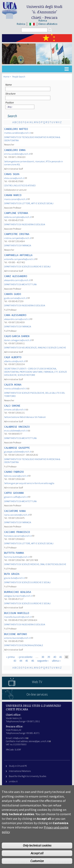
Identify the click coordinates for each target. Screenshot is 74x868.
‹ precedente (25, 657)
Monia (18, 385)
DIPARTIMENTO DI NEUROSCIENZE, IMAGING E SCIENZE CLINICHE (35, 347)
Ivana (22, 511)
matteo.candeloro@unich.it (19, 133)
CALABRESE (11, 427)
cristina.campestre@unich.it (19, 238)
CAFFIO (8, 493)
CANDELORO (11, 129)
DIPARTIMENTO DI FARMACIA (18, 245)
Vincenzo (24, 427)
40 (55, 657)
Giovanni (18, 493)
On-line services (37, 694)
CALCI (7, 406)
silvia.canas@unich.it (15, 178)
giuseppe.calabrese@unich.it (19, 452)
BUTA (7, 574)
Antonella (26, 255)
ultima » (56, 661)
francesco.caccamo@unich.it (19, 536)
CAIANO (8, 472)
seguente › (43, 661)
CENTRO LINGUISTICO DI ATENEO (20, 185)
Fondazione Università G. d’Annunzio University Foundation (37, 786)
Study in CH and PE (18, 766)
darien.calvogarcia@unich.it (19, 340)
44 (21, 661)
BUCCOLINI (10, 613)
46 (33, 661)
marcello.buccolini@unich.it (19, 617)
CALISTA (9, 385)
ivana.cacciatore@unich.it (18, 515)
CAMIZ (8, 276)
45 (27, 661)
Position (10, 103)
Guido (17, 294)
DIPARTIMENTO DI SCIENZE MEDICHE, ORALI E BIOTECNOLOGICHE (35, 564)
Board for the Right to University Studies (28, 776)
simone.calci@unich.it (16, 409)
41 (61, 657)
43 (15, 661)
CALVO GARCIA (12, 336)
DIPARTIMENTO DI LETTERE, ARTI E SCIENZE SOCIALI (29, 203)
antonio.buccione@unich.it (19, 638)
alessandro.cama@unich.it (18, 319)
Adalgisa (26, 592)
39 (49, 657)
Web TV (37, 682)
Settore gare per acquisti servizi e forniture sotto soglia (29, 483)
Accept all (37, 861)
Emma (22, 150)
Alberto (16, 357)
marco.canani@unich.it (17, 199)
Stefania (23, 213)
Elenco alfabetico (48, 24)
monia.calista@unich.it (17, 388)
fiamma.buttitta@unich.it (18, 557)
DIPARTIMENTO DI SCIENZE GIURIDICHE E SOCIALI (27, 266)
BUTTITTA (9, 553)
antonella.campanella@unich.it (21, 259)
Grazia (15, 574)
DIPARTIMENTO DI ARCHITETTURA (20, 284)
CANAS (8, 174)
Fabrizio (19, 472)
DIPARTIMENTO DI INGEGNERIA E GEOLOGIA (25, 224)
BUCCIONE (10, 634)
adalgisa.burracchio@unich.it (20, 596)
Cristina (24, 234)
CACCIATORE (11, 511)
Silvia (16, 174)
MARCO (17, 195)
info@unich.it (20, 738)
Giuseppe (24, 448)
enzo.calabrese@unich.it (17, 431)
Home (6, 77)
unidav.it (13, 781)
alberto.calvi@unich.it (16, 361)
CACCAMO (10, 532)
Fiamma (20, 553)
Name (8, 85)
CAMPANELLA (11, 255)
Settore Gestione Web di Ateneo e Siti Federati (25, 417)
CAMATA (8, 294)
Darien (25, 336)
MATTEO (24, 129)
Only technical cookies (37, 853)
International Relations (20, 771)
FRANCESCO (23, 532)
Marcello (23, 613)
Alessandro (20, 276)
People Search (19, 77)
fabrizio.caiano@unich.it (17, 476)
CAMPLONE (10, 213)
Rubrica (21, 24)
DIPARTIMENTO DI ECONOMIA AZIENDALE (24, 645)
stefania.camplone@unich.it (19, 217)
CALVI (7, 357)
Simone (16, 406)
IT (32, 24)
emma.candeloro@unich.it (18, 154)
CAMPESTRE (11, 234)
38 (43, 657)
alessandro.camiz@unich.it (18, 280)
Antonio (22, 634)
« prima (10, 657)
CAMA (7, 315)
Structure (10, 94)
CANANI (8, 195)
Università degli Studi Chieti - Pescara (44, 12)
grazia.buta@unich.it (16, 578)
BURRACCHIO (12, 592)
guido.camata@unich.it (17, 298)
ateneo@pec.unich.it (40, 741)
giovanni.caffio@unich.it (17, 497)
